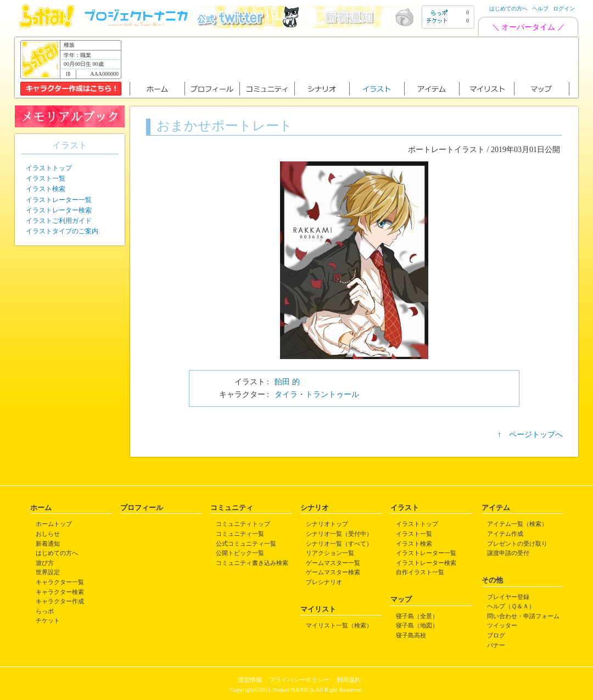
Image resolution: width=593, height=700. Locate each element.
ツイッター (502, 625)
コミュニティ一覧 (240, 534)
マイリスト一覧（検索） (339, 625)
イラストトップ (49, 168)
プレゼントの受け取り (517, 544)
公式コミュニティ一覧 (246, 544)
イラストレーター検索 (59, 210)
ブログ (496, 635)
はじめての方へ (508, 9)
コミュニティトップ (243, 524)
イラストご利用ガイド (59, 221)
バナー (496, 645)
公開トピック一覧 (240, 553)
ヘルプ (540, 9)
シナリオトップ (327, 524)
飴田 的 (287, 382)
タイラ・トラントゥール (317, 394)
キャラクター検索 (60, 592)
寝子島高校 (411, 635)
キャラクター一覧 (60, 582)
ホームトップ (54, 524)
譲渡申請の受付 (508, 553)
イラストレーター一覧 (59, 200)
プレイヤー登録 (508, 597)
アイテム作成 (505, 534)
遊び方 (45, 563)
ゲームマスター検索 (333, 572)
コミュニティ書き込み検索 (252, 563)
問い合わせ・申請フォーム (523, 616)
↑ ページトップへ (530, 435)
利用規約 (349, 680)
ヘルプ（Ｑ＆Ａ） (511, 606)
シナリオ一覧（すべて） (339, 544)
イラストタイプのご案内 (62, 231)
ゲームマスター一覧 (333, 563)
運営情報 (250, 680)
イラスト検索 (46, 189)
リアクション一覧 (330, 553)
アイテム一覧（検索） (517, 524)
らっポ (45, 611)
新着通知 (48, 544)
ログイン (564, 9)
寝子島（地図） (417, 625)
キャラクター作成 (60, 601)
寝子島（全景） (417, 616)
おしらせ (48, 534)
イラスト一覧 (46, 178)
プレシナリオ (324, 582)
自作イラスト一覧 (420, 572)
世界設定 (48, 572)
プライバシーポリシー (299, 680)
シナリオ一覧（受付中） (339, 534)
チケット (48, 620)
